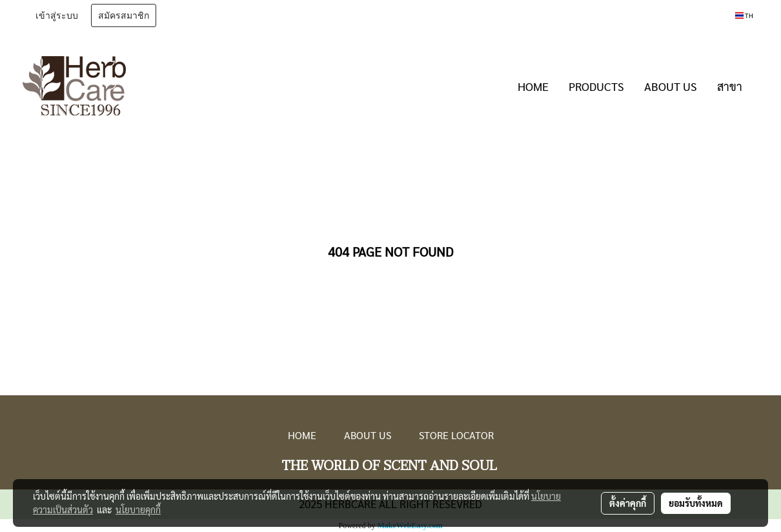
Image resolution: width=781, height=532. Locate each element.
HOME (533, 86)
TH (744, 15)
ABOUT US (671, 86)
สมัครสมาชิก (124, 16)
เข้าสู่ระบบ (57, 16)
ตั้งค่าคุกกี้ (628, 503)
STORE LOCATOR (456, 435)
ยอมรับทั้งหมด (696, 503)
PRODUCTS (596, 86)
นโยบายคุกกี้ (138, 509)
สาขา (730, 86)
